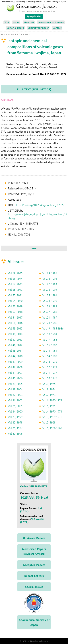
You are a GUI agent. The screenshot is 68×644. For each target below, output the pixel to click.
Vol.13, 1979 (50, 362)
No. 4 (27, 34)
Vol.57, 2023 (15, 284)
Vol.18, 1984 (50, 334)
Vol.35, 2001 (15, 406)
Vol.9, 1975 (49, 384)
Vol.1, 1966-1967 (52, 428)
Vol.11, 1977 (50, 373)
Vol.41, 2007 (15, 373)
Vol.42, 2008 (15, 367)
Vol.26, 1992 (50, 290)
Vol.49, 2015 (15, 328)
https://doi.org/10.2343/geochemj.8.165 (39, 205)
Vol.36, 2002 (15, 400)
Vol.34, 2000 (15, 411)
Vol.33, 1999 (15, 417)
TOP (7, 22)
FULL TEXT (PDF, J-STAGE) (34, 89)
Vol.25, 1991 (50, 295)
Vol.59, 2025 (15, 273)
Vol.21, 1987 (50, 317)
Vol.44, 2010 (15, 356)
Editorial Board (15, 28)
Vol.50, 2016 (15, 323)
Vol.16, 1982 (50, 345)
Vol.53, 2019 (15, 306)
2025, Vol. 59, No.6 (34, 497)
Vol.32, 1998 (15, 422)
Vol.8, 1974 (49, 389)
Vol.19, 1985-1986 (53, 328)
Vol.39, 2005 (15, 384)
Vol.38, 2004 (15, 389)
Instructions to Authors (51, 22)
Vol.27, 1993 (50, 284)
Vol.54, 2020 (15, 301)
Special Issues (34, 587)
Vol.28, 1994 (50, 279)
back (34, 248)
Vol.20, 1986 (50, 323)
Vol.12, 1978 (50, 367)
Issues (16, 22)
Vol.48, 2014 (15, 334)
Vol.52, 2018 (15, 312)
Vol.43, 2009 (15, 362)
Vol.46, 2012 (15, 345)
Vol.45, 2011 (15, 350)
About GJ (29, 22)
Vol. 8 (19, 34)
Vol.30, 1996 (15, 433)
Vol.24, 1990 (50, 301)
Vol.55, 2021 (15, 295)
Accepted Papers (34, 565)
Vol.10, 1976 (50, 378)
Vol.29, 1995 (50, 273)
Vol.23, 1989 (50, 306)
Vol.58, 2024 (15, 279)
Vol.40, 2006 (15, 378)
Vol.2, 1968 (49, 422)
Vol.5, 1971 (49, 406)
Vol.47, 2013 (15, 339)
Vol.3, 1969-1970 (52, 417)
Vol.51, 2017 (15, 317)
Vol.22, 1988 (50, 312)
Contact (57, 28)
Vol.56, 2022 (15, 290)
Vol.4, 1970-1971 (52, 411)
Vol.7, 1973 (49, 395)
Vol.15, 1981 (50, 350)
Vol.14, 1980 (50, 356)
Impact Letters (34, 576)
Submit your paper (38, 28)
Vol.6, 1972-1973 (52, 400)
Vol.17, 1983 (50, 339)
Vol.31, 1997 (15, 428)
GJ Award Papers (34, 538)
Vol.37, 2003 (15, 395)
